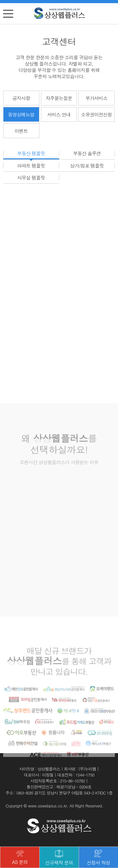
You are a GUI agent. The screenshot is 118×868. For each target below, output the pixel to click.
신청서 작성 (98, 858)
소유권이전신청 (97, 114)
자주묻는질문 (59, 98)
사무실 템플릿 (31, 177)
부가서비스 (97, 98)
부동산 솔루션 (87, 154)
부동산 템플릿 (31, 154)
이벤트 (21, 131)
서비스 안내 (59, 114)
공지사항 (21, 98)
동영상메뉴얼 (21, 114)
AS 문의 (20, 858)
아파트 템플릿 (31, 165)
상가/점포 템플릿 (87, 165)
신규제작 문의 (59, 858)
